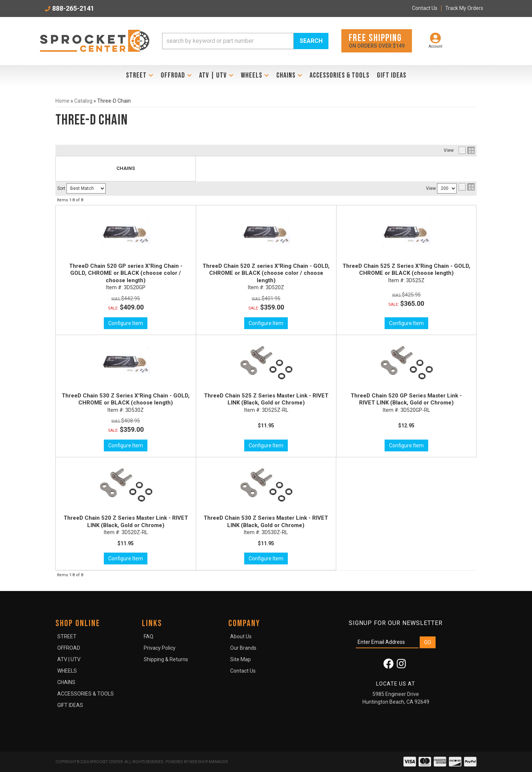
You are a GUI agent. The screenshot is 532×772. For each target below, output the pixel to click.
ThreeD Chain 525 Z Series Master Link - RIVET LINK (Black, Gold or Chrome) (266, 399)
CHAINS (126, 168)
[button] (245, 41)
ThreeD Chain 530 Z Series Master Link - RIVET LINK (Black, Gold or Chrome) (266, 522)
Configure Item (126, 323)
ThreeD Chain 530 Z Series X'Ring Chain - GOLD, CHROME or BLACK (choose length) (126, 399)
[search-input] (228, 41)
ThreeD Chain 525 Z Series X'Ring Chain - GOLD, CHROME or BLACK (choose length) (406, 270)
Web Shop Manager (208, 762)
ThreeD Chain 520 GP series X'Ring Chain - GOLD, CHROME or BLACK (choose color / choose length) (126, 273)
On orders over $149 (377, 40)
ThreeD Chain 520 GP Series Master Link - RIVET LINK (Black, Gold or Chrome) (406, 399)
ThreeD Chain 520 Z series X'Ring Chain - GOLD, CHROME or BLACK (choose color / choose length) (266, 273)
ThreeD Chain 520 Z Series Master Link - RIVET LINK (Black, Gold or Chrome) (126, 522)
